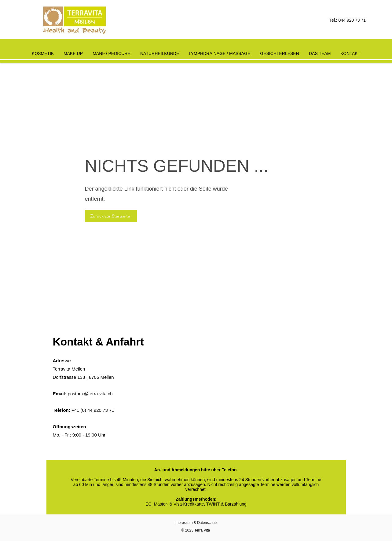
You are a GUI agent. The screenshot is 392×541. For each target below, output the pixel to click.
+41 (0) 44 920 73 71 (93, 410)
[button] (160, 51)
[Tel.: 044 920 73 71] (343, 20)
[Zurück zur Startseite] (111, 216)
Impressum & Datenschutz (196, 523)
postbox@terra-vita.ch (90, 394)
